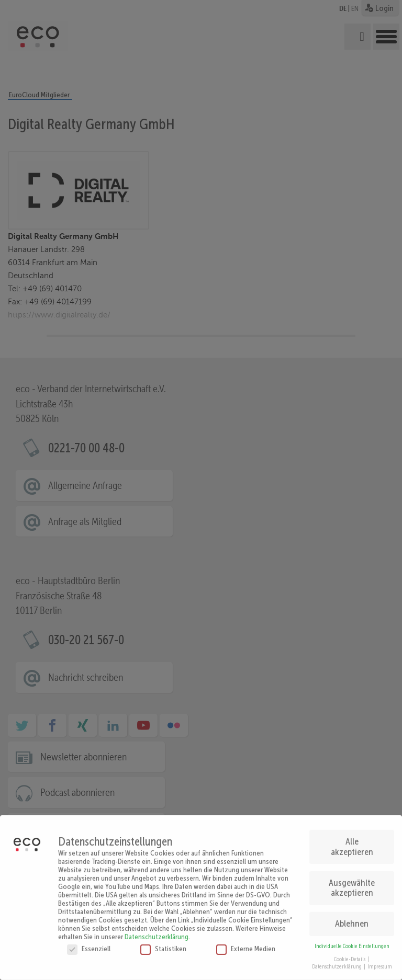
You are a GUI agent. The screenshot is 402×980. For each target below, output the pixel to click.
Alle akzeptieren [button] (352, 841)
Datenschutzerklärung (157, 931)
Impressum (380, 961)
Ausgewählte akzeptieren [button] (352, 882)
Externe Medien (246, 943)
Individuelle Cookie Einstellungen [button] (352, 941)
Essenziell (89, 943)
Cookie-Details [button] (350, 954)
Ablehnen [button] (352, 918)
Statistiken (163, 943)
